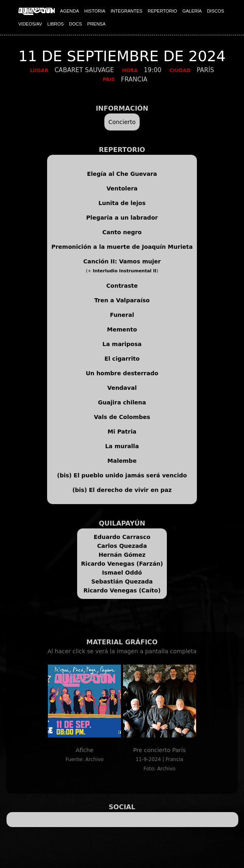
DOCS (76, 24)
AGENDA (69, 11)
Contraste (122, 286)
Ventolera (122, 188)
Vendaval (122, 388)
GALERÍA (192, 11)
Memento (122, 329)
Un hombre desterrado (122, 373)
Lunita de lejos (122, 203)
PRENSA (96, 24)
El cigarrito (122, 359)
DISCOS (216, 11)
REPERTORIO (162, 11)
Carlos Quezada (122, 546)
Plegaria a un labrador (122, 218)
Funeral (122, 315)
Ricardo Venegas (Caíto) (122, 590)
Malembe (122, 461)
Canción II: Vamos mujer (122, 261)
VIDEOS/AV (30, 24)
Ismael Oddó (122, 573)
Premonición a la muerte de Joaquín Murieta (122, 247)
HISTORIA (95, 11)
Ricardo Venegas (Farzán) (122, 564)
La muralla (122, 446)
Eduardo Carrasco (122, 537)
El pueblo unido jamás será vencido (130, 475)
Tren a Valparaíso (122, 300)
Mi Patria (122, 432)
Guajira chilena (122, 402)
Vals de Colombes (122, 417)
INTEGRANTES (126, 11)
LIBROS (56, 24)
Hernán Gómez (122, 555)
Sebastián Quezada (122, 582)
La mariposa (122, 344)
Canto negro (122, 232)
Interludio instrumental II (125, 271)
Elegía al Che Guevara (122, 174)
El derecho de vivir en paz (130, 490)
